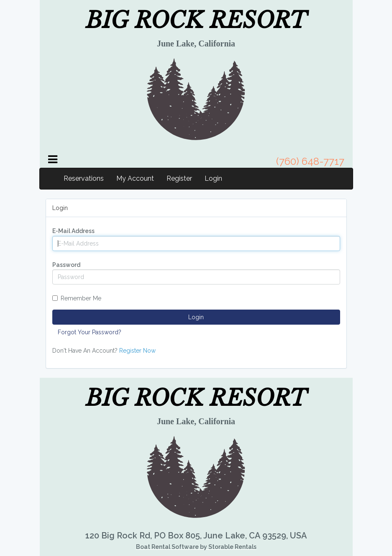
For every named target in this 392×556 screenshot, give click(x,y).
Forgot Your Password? (90, 332)
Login (213, 178)
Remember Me (77, 298)
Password (66, 265)
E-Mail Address (73, 231)
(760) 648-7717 (310, 161)
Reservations (84, 178)
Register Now (137, 351)
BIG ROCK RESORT (196, 20)
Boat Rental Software (196, 547)
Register (179, 178)
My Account (135, 178)
